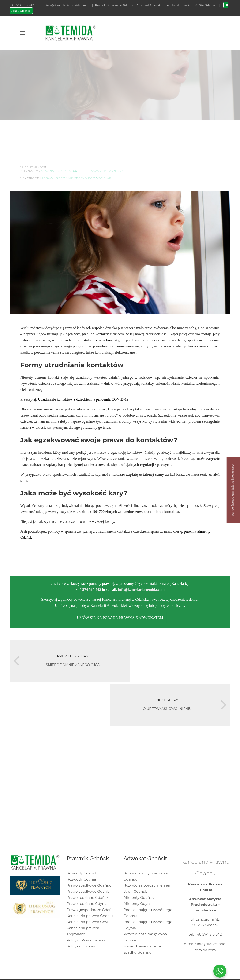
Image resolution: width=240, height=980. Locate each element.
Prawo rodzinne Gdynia (87, 881)
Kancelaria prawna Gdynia (90, 900)
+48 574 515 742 (22, 5)
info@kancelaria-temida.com (67, 5)
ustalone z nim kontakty (100, 340)
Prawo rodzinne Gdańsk (88, 875)
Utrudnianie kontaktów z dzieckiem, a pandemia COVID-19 (83, 399)
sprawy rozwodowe (92, 178)
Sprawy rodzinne (57, 178)
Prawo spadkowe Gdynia (88, 869)
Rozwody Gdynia (81, 857)
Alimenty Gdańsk (139, 875)
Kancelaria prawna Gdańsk (90, 894)
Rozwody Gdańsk (82, 851)
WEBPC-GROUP (120, 973)
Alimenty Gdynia (138, 881)
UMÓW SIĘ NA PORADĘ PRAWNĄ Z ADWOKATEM (120, 618)
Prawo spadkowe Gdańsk (89, 863)
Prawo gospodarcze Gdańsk (91, 887)
